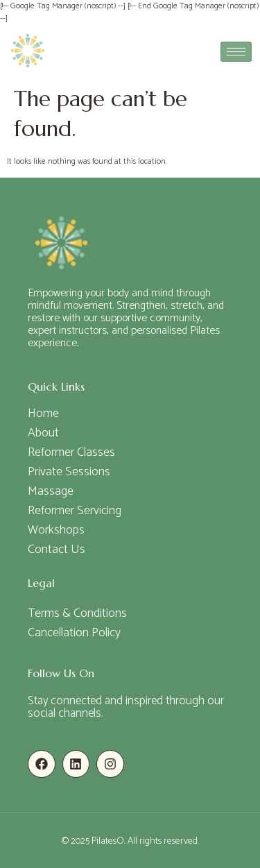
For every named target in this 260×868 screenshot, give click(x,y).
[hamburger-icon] (236, 52)
